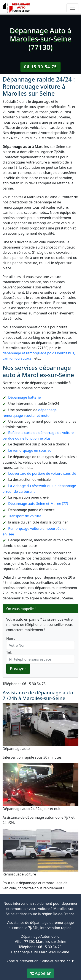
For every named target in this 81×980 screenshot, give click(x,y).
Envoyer (18, 669)
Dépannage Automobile (40, 936)
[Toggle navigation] (72, 8)
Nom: (11, 638)
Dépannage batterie (24, 397)
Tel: (9, 652)
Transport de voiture (25, 516)
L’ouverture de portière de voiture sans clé (42, 473)
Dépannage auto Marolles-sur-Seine (40, 952)
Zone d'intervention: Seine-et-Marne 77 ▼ (40, 961)
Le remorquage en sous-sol (30, 450)
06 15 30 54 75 (40, 67)
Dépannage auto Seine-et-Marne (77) (38, 504)
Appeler (40, 973)
